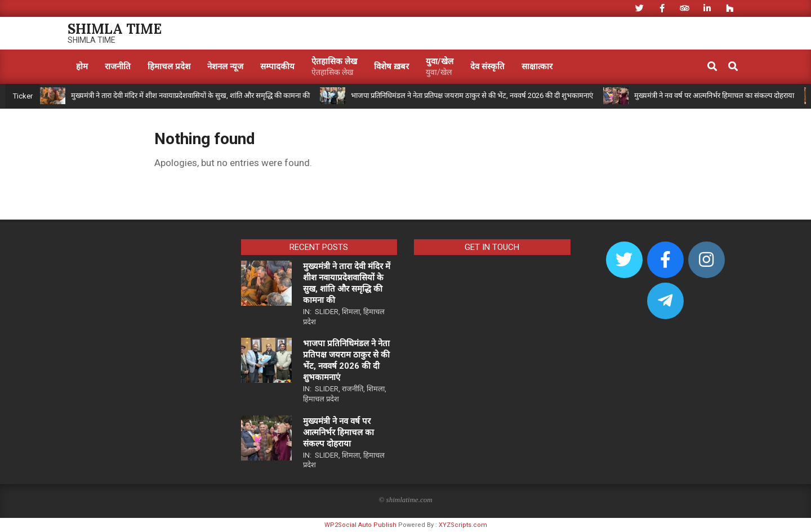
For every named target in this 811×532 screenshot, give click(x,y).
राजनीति (353, 389)
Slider (327, 312)
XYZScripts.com (463, 525)
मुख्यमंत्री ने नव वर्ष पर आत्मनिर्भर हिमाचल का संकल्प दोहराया (714, 95)
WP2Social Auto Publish (360, 525)
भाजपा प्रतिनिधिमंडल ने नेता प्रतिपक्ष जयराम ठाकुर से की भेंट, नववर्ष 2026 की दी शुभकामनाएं (472, 95)
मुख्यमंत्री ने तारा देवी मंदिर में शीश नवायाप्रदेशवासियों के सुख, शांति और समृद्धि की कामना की (190, 95)
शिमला (351, 312)
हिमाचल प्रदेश (321, 399)
